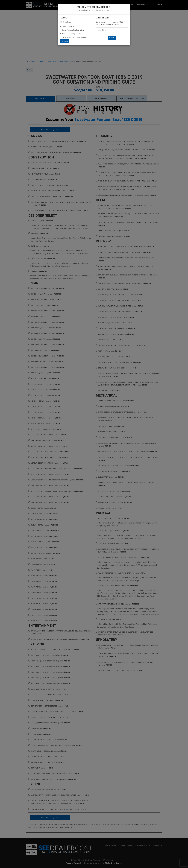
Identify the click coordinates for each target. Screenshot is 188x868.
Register (65, 41)
